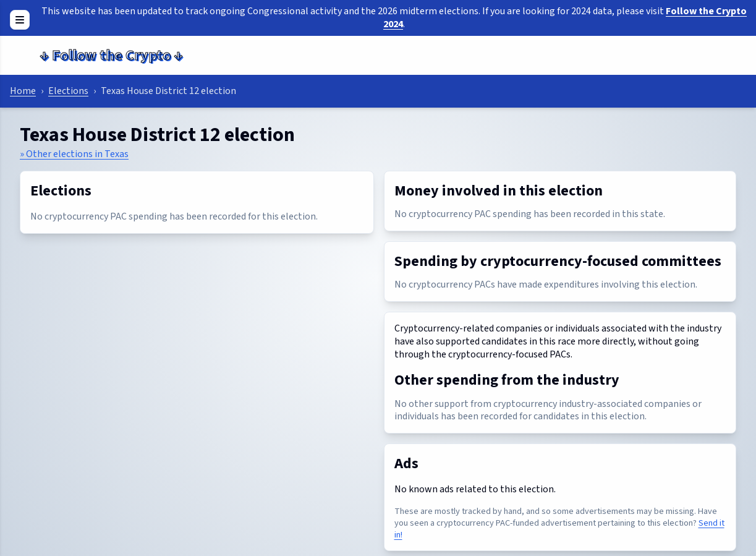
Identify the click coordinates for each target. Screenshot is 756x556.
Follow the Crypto (111, 55)
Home (23, 91)
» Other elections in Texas (74, 154)
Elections (68, 91)
